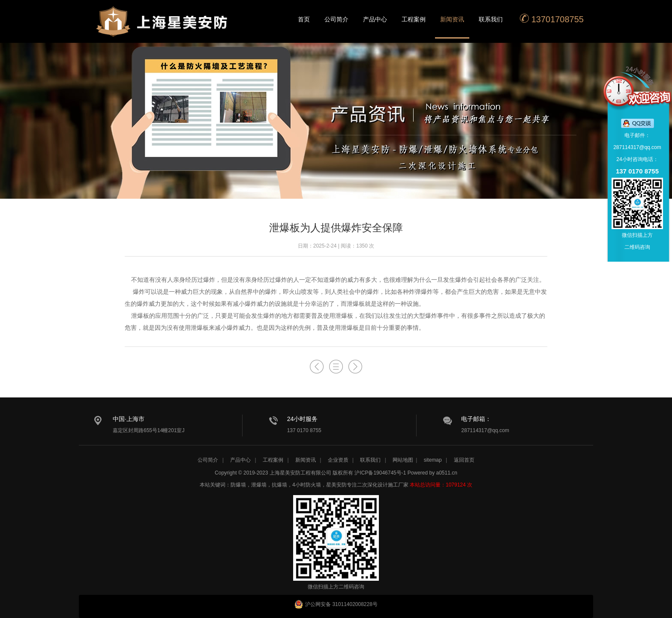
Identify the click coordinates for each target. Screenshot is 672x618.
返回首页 (464, 460)
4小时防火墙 (307, 485)
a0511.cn (447, 473)
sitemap (433, 460)
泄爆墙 (259, 485)
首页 (304, 19)
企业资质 (338, 460)
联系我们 (491, 19)
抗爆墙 (279, 485)
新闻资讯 (452, 19)
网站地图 (403, 460)
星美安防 (162, 27)
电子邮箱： (476, 419)
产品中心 (375, 19)
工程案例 (414, 19)
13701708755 (552, 19)
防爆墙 (238, 485)
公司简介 (336, 19)
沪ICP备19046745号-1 (380, 473)
